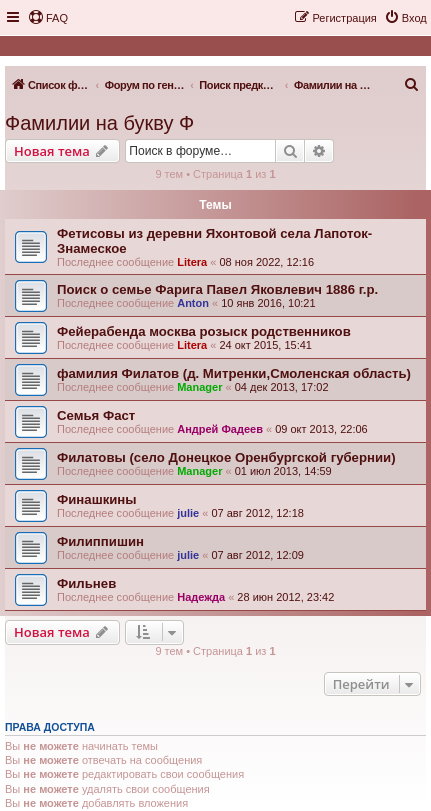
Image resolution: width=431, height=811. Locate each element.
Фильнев (86, 583)
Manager (199, 387)
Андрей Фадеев (220, 429)
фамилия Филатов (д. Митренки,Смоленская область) (234, 373)
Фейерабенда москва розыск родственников (204, 331)
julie (188, 513)
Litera (192, 262)
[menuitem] (48, 18)
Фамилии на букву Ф (99, 123)
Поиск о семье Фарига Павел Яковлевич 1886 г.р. (217, 289)
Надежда (201, 597)
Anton (193, 303)
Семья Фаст (96, 415)
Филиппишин (100, 541)
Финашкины (97, 499)
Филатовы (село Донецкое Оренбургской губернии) (226, 457)
